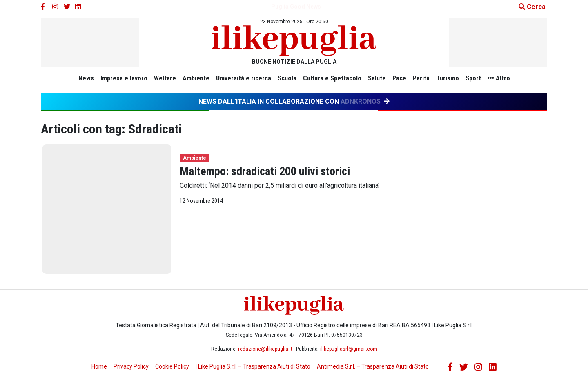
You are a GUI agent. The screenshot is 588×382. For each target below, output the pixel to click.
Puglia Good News (296, 7)
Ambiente (191, 78)
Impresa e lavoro (116, 78)
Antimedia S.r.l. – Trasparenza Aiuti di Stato (373, 366)
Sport (481, 78)
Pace (403, 78)
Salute (379, 78)
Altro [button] (509, 78)
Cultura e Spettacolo (332, 78)
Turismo (454, 78)
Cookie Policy (172, 366)
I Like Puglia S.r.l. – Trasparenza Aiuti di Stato (253, 366)
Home (99, 366)
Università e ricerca (240, 78)
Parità (426, 78)
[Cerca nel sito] (529, 7)
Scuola (285, 78)
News (76, 78)
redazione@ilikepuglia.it (265, 349)
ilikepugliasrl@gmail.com (349, 349)
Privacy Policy (131, 366)
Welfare (158, 78)
